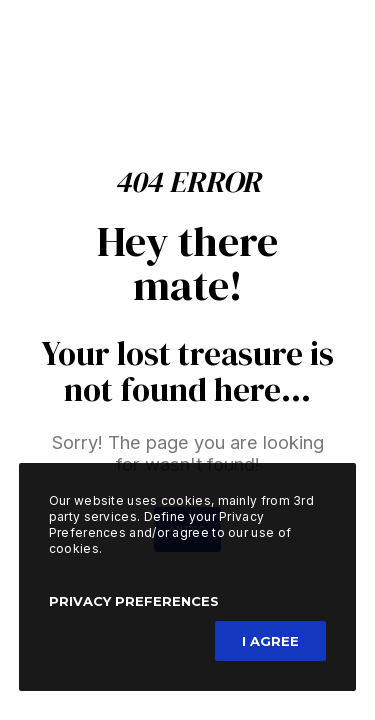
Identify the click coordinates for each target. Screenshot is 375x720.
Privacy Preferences (134, 601)
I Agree (270, 641)
